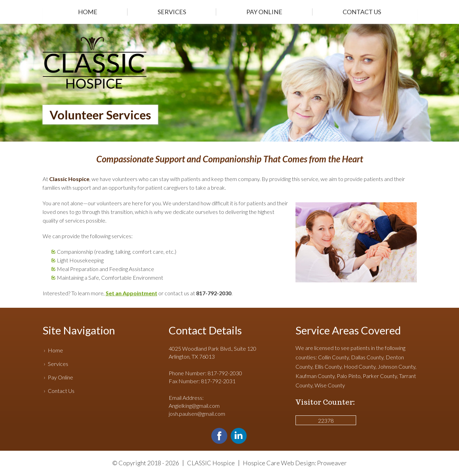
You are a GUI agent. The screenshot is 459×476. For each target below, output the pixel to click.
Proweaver (332, 463)
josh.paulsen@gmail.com (197, 414)
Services (172, 12)
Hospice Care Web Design (279, 463)
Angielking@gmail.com (194, 406)
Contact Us (362, 12)
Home (88, 12)
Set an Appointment (131, 293)
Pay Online (264, 12)
